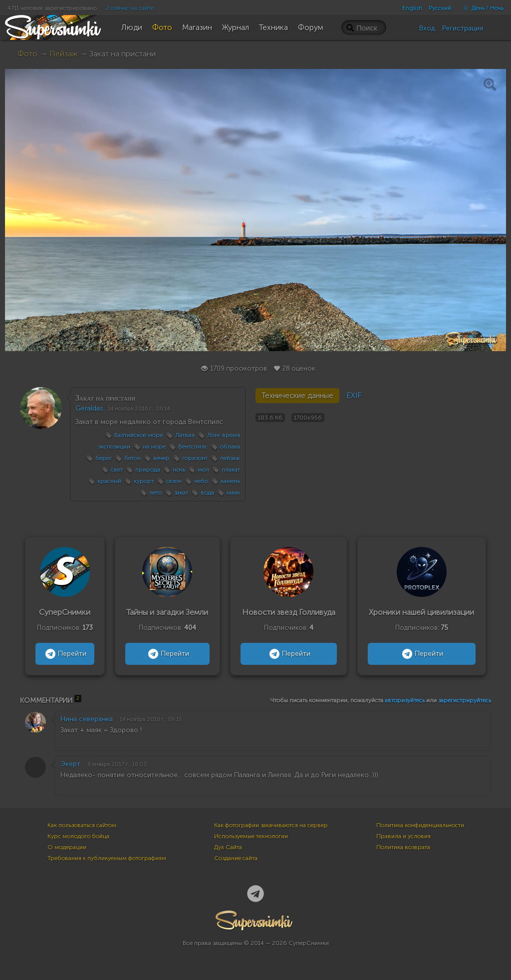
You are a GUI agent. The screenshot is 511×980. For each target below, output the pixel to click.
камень (230, 481)
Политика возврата (403, 847)
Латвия (185, 435)
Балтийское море (138, 435)
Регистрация (463, 28)
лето (155, 492)
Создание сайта (236, 858)
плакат (231, 470)
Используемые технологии (251, 836)
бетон (132, 458)
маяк (233, 492)
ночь (179, 470)
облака (230, 447)
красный (109, 481)
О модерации (67, 847)
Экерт (70, 764)
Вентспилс (193, 447)
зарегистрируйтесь (465, 700)
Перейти (65, 654)
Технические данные (297, 396)
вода (207, 492)
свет (117, 470)
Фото (27, 54)
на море (154, 447)
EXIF (354, 396)
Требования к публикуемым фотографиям (107, 858)
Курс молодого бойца (78, 836)
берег (104, 458)
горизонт (195, 458)
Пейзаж (63, 54)
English (412, 8)
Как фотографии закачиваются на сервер (271, 825)
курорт (144, 481)
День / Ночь (481, 8)
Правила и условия (403, 836)
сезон (174, 481)
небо (201, 481)
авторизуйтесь (405, 700)
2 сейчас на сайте (130, 8)
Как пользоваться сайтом (82, 825)
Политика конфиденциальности (420, 825)
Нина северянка (87, 719)
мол (203, 470)
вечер (161, 458)
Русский (440, 8)
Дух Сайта (228, 847)
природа (148, 470)
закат (181, 492)
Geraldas (89, 408)
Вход (427, 28)
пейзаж (230, 458)
